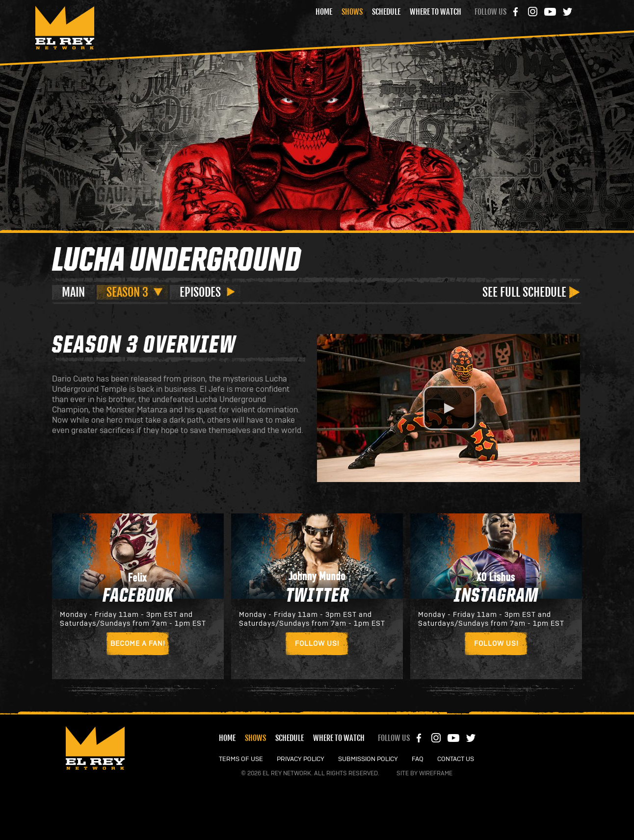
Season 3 (127, 292)
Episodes (200, 292)
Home (324, 12)
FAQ (418, 759)
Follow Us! (317, 644)
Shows (352, 12)
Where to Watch (436, 12)
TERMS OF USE (241, 759)
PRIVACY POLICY (301, 759)
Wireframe (436, 773)
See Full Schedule (524, 292)
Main (73, 292)
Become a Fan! (138, 644)
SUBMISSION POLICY (368, 759)
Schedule (386, 12)
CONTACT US (456, 759)
